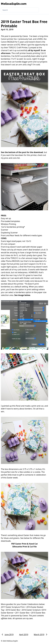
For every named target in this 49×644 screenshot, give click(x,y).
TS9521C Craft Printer (18, 48)
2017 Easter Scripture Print (13, 607)
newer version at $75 (10, 45)
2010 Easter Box (38, 613)
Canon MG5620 (8, 42)
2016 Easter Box (13, 610)
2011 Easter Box (22, 613)
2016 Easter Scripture (31, 610)
